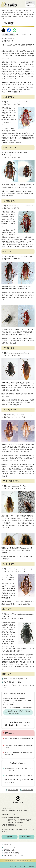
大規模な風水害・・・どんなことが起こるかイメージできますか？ (19, 770)
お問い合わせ (26, 837)
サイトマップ (7, 844)
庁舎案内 (10, 837)
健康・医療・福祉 (24, 10)
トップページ (13, 10)
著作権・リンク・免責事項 (11, 853)
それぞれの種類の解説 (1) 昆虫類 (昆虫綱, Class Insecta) (17, 724)
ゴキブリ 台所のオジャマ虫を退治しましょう (18, 679)
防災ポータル (30, 6)
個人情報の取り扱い (10, 850)
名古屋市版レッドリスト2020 (13, 682)
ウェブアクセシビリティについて (13, 856)
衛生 (32, 10)
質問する (23, 866)
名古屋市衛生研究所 (9, 12)
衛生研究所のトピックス (24, 12)
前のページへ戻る (13, 790)
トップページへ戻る (28, 790)
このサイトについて (9, 847)
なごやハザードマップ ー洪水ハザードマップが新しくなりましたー (19, 781)
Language (32, 866)
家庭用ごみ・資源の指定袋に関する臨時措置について (19, 740)
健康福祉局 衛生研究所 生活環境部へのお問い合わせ (19, 712)
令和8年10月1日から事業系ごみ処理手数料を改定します (19, 746)
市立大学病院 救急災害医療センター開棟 (18, 775)
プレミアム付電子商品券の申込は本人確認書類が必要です (18, 754)
